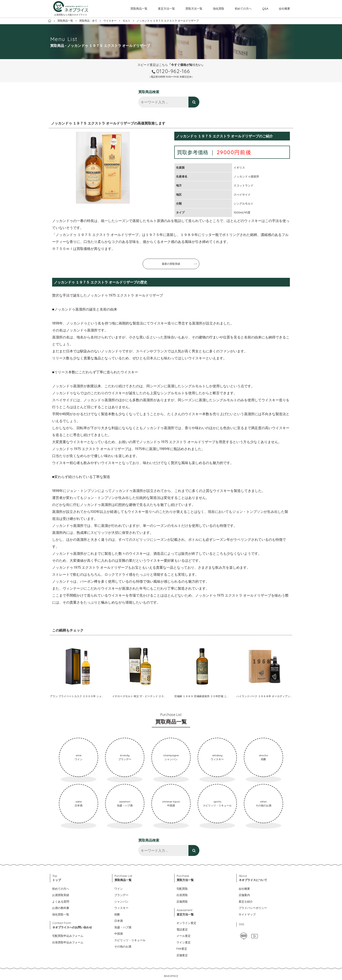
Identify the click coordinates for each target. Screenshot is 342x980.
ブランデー (121, 895)
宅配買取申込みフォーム (68, 936)
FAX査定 (182, 949)
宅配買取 (182, 889)
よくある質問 (61, 901)
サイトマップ (247, 914)
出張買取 (182, 895)
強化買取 (219, 9)
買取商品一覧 (139, 9)
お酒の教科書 (61, 908)
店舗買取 (182, 901)
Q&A (265, 9)
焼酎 (117, 914)
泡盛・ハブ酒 (123, 927)
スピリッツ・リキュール (130, 940)
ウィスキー (121, 908)
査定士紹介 (246, 901)
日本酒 (119, 921)
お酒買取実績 (61, 895)
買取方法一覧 (194, 9)
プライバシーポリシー (253, 908)
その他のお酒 (123, 946)
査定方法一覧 (166, 9)
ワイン (119, 889)
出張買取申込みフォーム (68, 942)
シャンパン (121, 901)
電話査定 (182, 929)
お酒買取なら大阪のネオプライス (71, 15)
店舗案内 (244, 895)
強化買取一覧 (61, 914)
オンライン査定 (186, 923)
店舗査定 (182, 955)
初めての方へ (243, 9)
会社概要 (284, 9)
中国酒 (119, 934)
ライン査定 (184, 942)
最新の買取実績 (171, 264)
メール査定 (184, 936)
